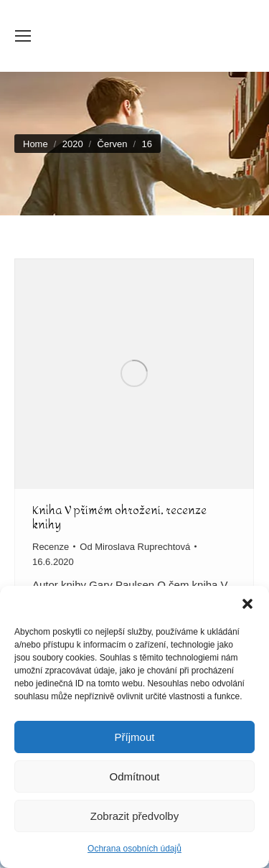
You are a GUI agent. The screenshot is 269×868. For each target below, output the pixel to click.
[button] (247, 604)
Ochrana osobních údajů (134, 849)
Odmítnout (134, 776)
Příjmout (135, 737)
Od (135, 547)
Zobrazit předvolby (134, 816)
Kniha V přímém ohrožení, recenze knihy (119, 517)
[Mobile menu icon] (23, 36)
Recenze (51, 547)
